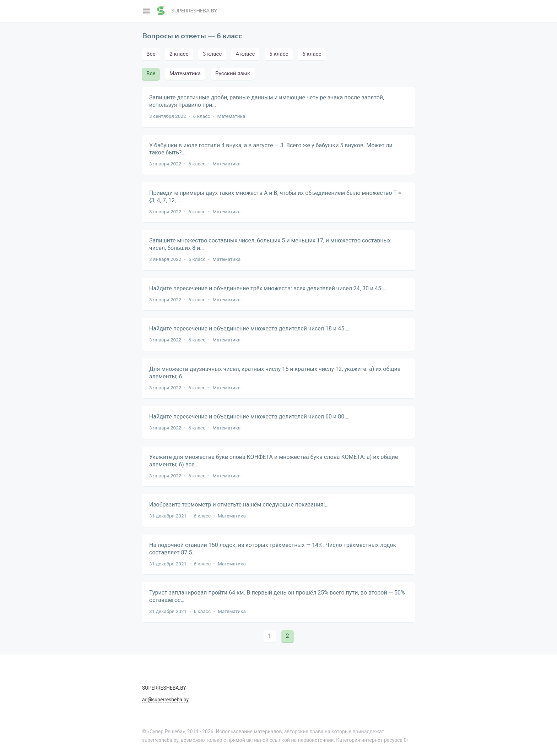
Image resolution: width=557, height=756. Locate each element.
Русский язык (233, 73)
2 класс (179, 54)
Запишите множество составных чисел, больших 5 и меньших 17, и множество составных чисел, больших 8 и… (270, 244)
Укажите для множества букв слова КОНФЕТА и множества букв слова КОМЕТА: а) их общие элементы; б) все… (274, 461)
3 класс (212, 54)
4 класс (245, 54)
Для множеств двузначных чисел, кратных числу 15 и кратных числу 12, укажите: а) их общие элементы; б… (275, 373)
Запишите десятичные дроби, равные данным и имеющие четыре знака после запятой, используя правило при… (267, 101)
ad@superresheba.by (165, 700)
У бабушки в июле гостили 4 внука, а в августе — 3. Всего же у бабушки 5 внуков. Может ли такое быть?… (271, 149)
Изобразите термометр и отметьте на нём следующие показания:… (239, 505)
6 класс (312, 54)
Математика (185, 73)
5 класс (279, 54)
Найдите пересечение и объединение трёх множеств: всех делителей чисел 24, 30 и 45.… (268, 288)
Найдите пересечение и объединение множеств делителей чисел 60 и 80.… (249, 417)
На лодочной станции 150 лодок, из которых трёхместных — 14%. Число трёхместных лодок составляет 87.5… (273, 549)
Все (151, 54)
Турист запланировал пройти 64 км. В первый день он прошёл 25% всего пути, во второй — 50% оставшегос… (277, 596)
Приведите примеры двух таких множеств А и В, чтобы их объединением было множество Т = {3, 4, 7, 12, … (275, 197)
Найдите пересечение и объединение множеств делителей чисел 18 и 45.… (249, 328)
